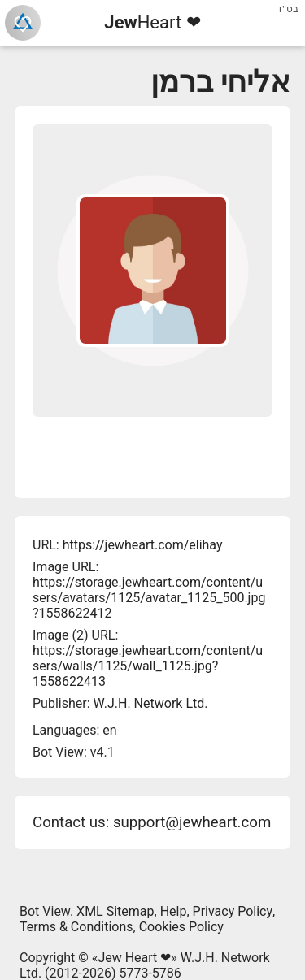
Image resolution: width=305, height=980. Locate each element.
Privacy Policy (233, 911)
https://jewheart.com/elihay (143, 545)
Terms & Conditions (76, 927)
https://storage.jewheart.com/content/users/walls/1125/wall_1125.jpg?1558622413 (148, 666)
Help (174, 911)
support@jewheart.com (192, 822)
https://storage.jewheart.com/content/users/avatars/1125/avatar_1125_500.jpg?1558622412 (149, 598)
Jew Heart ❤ (134, 958)
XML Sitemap (115, 911)
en (109, 730)
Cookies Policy (181, 927)
